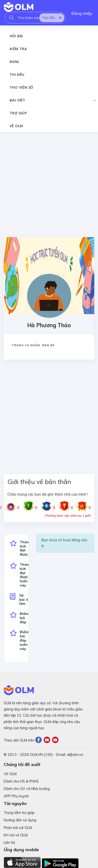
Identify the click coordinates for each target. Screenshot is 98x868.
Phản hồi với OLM (18, 828)
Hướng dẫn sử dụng (20, 820)
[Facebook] (39, 740)
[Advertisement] (48, 185)
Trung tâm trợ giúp (19, 813)
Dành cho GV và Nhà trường (27, 789)
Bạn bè (48, 345)
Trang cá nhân (26, 345)
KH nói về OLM (16, 835)
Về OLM (10, 774)
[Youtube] (48, 740)
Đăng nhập (82, 13)
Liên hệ (9, 843)
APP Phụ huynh (16, 796)
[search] (52, 18)
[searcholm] (11, 18)
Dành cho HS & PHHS (21, 781)
